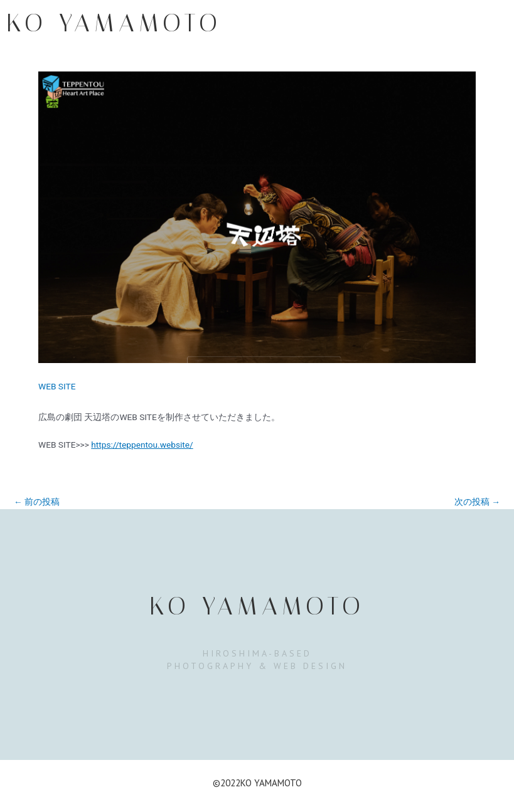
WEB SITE (57, 386)
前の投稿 (37, 502)
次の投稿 (477, 502)
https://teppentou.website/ (142, 445)
